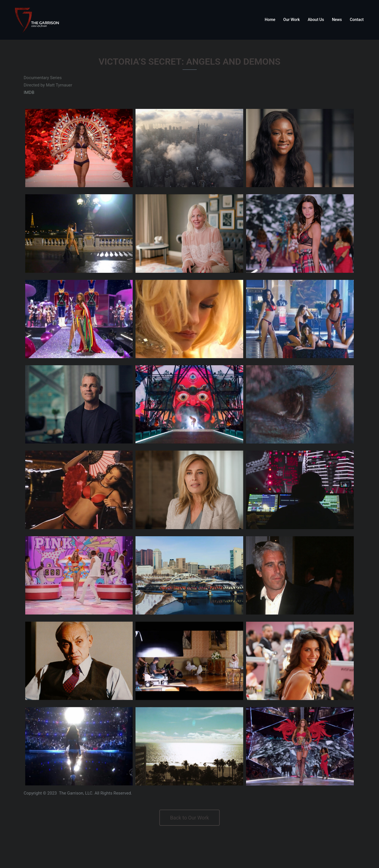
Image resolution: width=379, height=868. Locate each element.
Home (270, 20)
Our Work (291, 20)
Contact (357, 20)
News (337, 20)
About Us (316, 20)
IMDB (29, 92)
